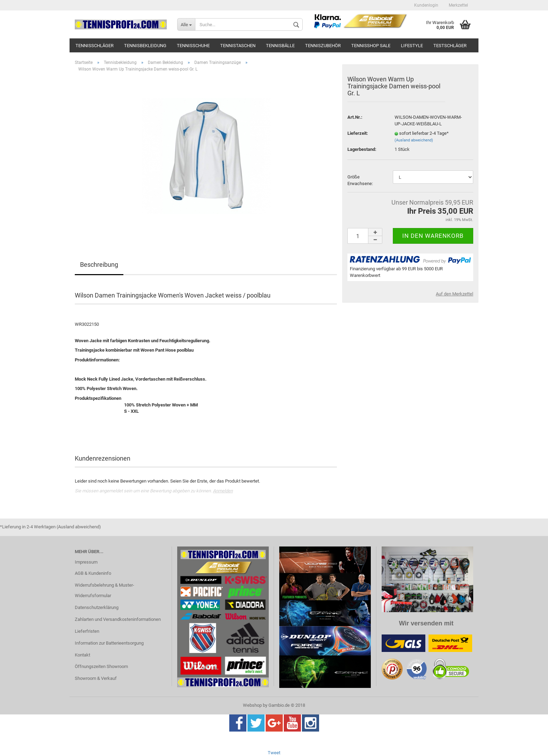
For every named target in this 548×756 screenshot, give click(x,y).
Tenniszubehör (323, 46)
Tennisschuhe (193, 46)
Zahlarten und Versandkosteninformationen (118, 619)
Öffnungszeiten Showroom (101, 666)
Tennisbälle (280, 46)
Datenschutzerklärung (97, 607)
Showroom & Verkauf (96, 678)
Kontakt (82, 655)
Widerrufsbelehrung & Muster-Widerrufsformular (104, 590)
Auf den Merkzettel (455, 294)
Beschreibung (99, 265)
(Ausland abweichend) (414, 140)
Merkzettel (458, 5)
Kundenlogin (426, 5)
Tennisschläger (95, 46)
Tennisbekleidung (145, 46)
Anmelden (223, 491)
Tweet (274, 753)
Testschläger (450, 46)
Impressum (86, 562)
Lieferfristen (87, 631)
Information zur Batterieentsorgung (109, 643)
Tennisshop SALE (371, 46)
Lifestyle (412, 46)
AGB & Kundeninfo (93, 573)
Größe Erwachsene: (360, 180)
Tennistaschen (238, 46)
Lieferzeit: (358, 133)
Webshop (252, 705)
